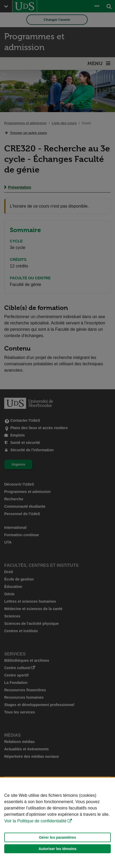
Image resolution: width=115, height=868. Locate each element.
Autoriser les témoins (57, 849)
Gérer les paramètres (58, 837)
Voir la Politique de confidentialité (35, 821)
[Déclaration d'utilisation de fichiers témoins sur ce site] (58, 823)
